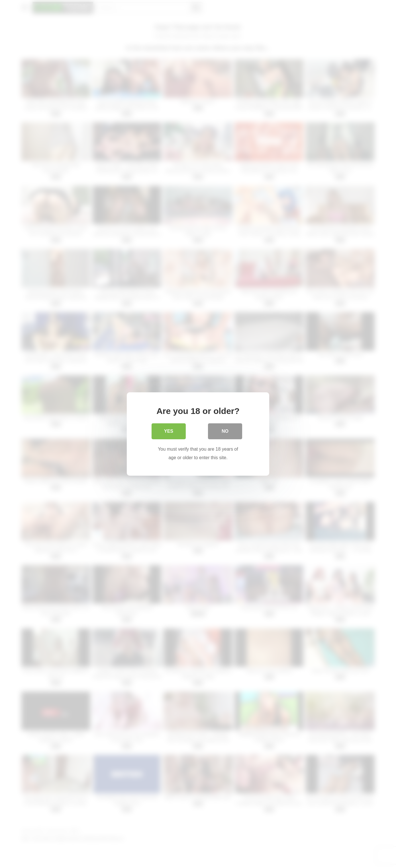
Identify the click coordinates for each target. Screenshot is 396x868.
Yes (169, 431)
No (225, 431)
